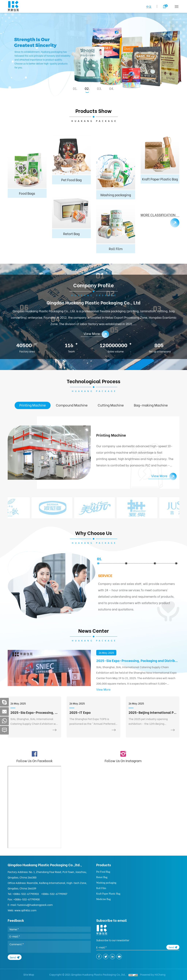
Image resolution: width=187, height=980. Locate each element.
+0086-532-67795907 (54, 894)
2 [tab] (88, 88)
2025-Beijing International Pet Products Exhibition (153, 752)
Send (13, 957)
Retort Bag (102, 877)
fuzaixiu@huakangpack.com (35, 905)
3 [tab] (100, 88)
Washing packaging (106, 883)
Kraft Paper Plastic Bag (108, 894)
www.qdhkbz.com (25, 910)
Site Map (29, 974)
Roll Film (101, 888)
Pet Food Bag (103, 872)
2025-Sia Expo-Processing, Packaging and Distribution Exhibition (138, 695)
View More (103, 724)
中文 (149, 6)
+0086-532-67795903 (26, 894)
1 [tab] (76, 88)
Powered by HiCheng (153, 974)
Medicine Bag (103, 899)
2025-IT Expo (80, 752)
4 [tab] (112, 88)
